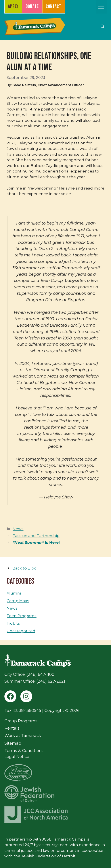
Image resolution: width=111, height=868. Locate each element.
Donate (32, 7)
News (18, 529)
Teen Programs (22, 616)
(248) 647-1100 (40, 674)
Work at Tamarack (23, 736)
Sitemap (13, 743)
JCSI (46, 839)
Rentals (12, 728)
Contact (54, 7)
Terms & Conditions (24, 751)
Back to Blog (25, 568)
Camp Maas (18, 601)
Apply (13, 7)
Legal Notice (17, 757)
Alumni (14, 593)
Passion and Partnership (36, 536)
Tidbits (13, 623)
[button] (102, 27)
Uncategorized (21, 631)
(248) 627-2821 (51, 681)
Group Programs (21, 721)
